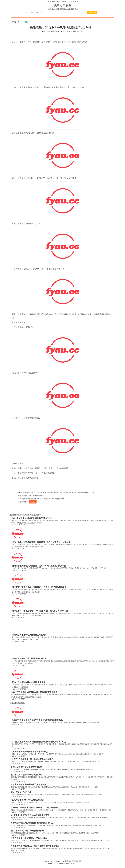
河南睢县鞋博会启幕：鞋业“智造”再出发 (29, 659)
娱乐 (53, 9)
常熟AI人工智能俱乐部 (73, 861)
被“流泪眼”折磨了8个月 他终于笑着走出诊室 (30, 815)
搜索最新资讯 (92, 12)
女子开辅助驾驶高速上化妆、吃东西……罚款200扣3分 (34, 808)
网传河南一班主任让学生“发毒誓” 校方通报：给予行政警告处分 (39, 587)
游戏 (69, 9)
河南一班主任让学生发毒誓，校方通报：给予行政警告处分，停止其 (41, 542)
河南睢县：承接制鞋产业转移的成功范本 (29, 635)
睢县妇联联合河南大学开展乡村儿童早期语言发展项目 (34, 692)
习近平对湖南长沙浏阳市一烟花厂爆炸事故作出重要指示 (35, 846)
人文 (69, 2)
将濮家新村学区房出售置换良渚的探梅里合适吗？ (32, 823)
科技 (65, 9)
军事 (61, 9)
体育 (49, 9)
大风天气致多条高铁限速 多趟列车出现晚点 (29, 752)
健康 (77, 2)
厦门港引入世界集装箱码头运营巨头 (26, 775)
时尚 (61, 2)
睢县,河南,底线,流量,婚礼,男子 (26, 515)
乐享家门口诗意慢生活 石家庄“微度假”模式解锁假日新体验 (37, 720)
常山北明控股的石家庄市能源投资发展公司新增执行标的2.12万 (39, 742)
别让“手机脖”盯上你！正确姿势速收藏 (27, 831)
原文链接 (33, 502)
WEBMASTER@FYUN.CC (68, 864)
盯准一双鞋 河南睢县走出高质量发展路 (29, 682)
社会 (57, 2)
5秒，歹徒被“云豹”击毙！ (22, 792)
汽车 (73, 2)
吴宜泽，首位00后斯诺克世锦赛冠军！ (27, 767)
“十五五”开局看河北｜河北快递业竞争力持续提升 (32, 759)
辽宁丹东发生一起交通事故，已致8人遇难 (29, 838)
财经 (57, 9)
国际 (53, 2)
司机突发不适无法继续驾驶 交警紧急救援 (28, 785)
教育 (73, 9)
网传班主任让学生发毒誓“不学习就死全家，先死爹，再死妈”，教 (40, 611)
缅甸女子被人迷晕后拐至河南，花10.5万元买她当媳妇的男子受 (39, 566)
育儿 (77, 9)
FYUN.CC (57, 861)
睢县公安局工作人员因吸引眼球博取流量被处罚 (31, 518)
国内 (49, 2)
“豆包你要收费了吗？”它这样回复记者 (27, 800)
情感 (65, 2)
